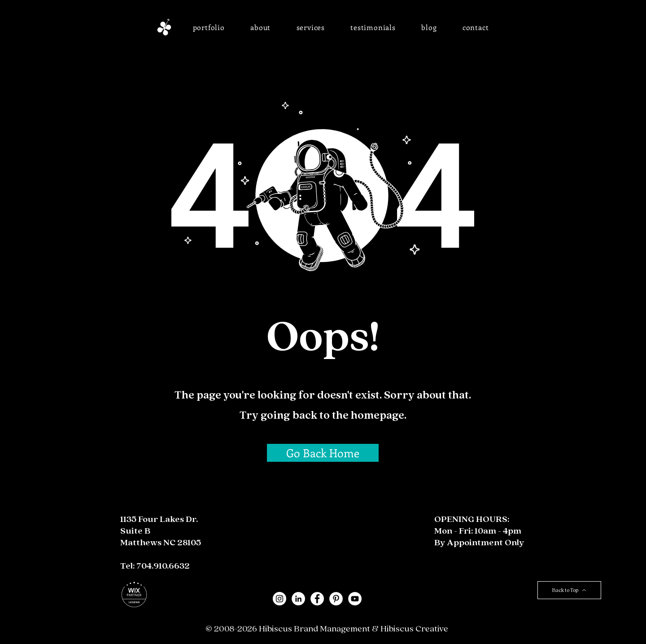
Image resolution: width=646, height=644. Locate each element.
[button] (209, 27)
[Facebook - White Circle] (317, 599)
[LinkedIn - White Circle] (298, 599)
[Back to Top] (569, 590)
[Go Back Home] (323, 453)
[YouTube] (355, 599)
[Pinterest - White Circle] (336, 599)
